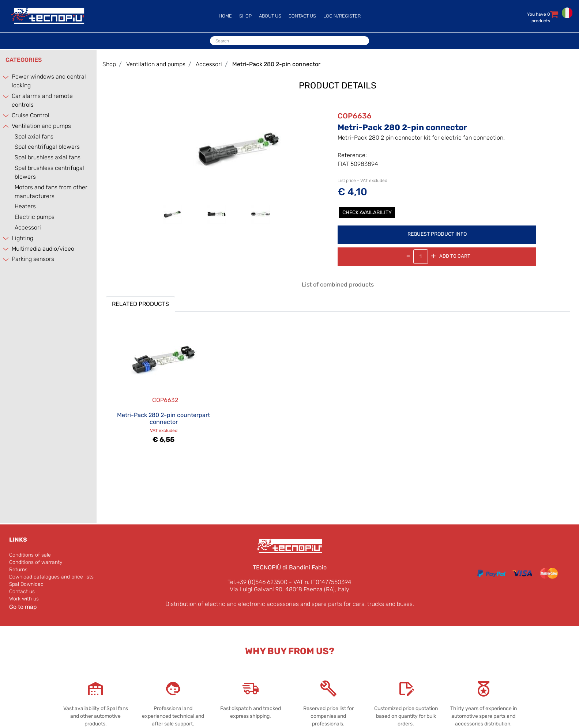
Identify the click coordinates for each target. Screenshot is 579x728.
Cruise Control (31, 115)
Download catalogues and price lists (51, 577)
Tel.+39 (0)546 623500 (257, 582)
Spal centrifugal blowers (47, 147)
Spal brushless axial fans (48, 157)
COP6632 (165, 400)
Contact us (22, 591)
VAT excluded (164, 431)
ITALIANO (567, 13)
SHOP (245, 16)
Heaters (25, 206)
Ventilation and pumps (41, 126)
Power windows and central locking (49, 81)
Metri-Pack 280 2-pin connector (276, 64)
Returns (18, 570)
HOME (225, 16)
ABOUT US (270, 16)
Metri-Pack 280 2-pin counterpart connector (163, 418)
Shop (109, 64)
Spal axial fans (34, 136)
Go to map (23, 607)
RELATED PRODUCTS (140, 304)
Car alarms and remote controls (42, 100)
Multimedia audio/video (43, 249)
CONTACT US (302, 16)
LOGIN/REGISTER (342, 16)
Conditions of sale (30, 555)
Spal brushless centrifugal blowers (49, 172)
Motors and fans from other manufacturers (51, 192)
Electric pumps (35, 217)
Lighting (22, 238)
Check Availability (367, 213)
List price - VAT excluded (362, 181)
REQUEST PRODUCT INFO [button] (437, 234)
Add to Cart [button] (455, 256)
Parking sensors (33, 259)
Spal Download (26, 584)
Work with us (24, 599)
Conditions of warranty (36, 562)
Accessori (28, 227)
